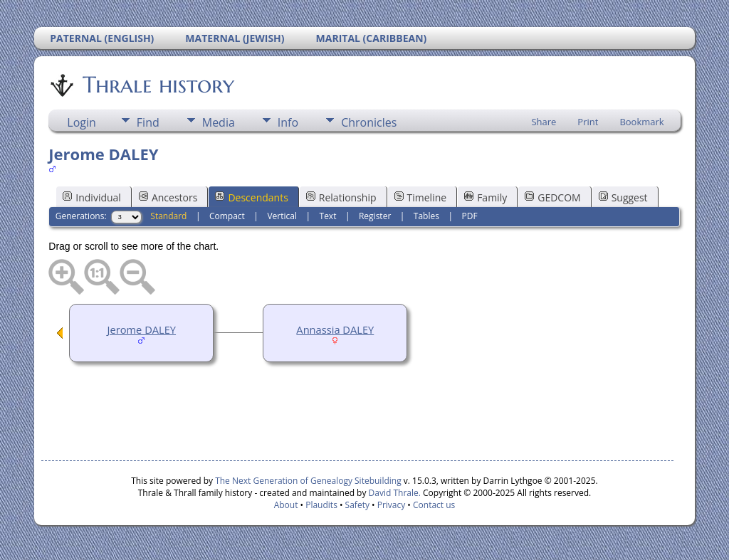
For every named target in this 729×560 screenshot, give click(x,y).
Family (486, 197)
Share (544, 122)
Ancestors (168, 197)
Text (328, 216)
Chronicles (369, 122)
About (286, 505)
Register (375, 216)
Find (148, 122)
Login (82, 122)
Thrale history (157, 85)
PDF (469, 216)
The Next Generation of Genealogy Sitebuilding (308, 481)
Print (588, 122)
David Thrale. (395, 493)
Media (219, 122)
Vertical (282, 216)
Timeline (421, 197)
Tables (426, 216)
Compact (227, 216)
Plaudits (321, 505)
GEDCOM (552, 197)
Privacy (392, 505)
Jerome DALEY (142, 329)
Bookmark (641, 122)
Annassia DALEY (335, 329)
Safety (357, 505)
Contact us (434, 505)
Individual (92, 197)
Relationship (341, 197)
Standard (168, 216)
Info (288, 122)
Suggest (623, 197)
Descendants (251, 197)
